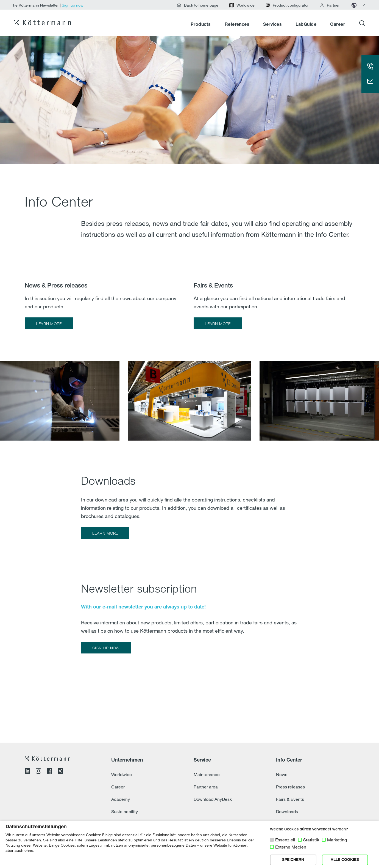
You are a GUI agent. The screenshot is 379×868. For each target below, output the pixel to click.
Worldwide (122, 774)
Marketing (337, 840)
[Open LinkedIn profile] (27, 772)
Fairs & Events (290, 799)
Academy (121, 799)
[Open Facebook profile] (49, 772)
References (237, 25)
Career (338, 25)
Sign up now (73, 5)
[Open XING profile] (60, 772)
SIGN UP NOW (106, 648)
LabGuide (306, 25)
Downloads (287, 811)
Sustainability (125, 811)
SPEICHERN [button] (293, 860)
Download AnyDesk (213, 799)
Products (201, 25)
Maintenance (207, 774)
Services (272, 25)
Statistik (311, 840)
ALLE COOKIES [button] (345, 860)
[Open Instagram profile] (38, 772)
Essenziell (285, 840)
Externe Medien (291, 847)
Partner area (206, 787)
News (282, 774)
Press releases (290, 787)
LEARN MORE (49, 324)
